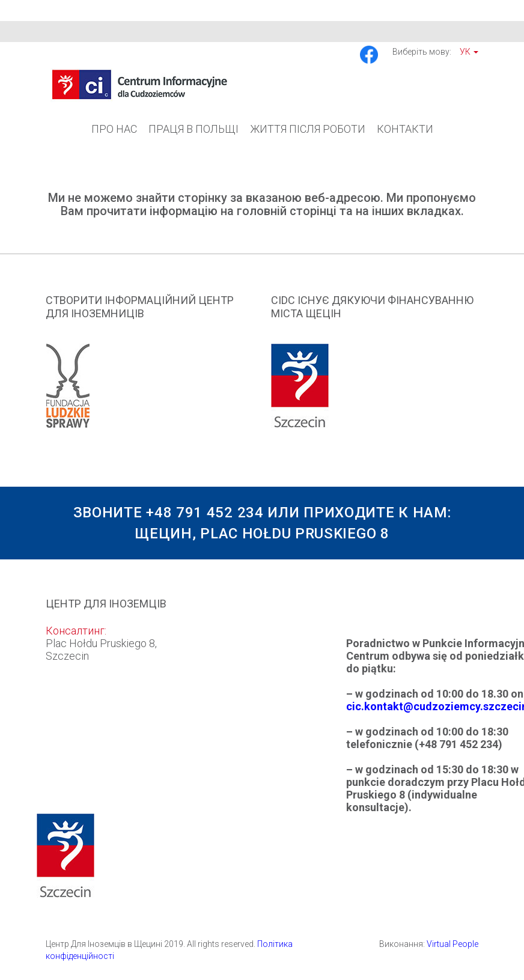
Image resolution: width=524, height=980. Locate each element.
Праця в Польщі (193, 129)
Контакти (405, 129)
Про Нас (114, 129)
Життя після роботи (308, 129)
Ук (469, 52)
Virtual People (452, 944)
